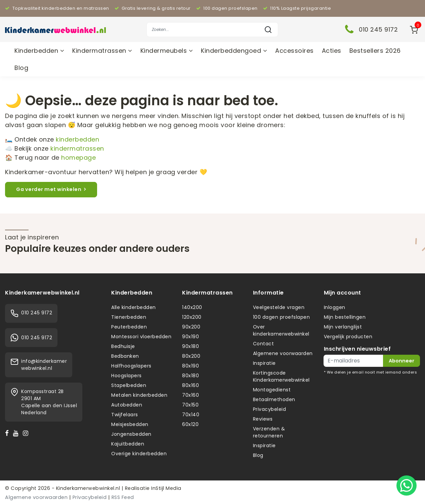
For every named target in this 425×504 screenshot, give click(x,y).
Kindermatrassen (102, 51)
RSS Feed (123, 497)
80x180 (190, 376)
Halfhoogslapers (131, 366)
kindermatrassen (77, 148)
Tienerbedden (129, 317)
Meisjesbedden (130, 424)
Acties (332, 51)
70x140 (191, 415)
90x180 (190, 346)
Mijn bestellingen (345, 317)
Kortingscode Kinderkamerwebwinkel (281, 376)
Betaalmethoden (274, 399)
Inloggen (335, 307)
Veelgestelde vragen (279, 307)
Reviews (263, 419)
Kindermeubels (167, 51)
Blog (21, 68)
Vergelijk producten (348, 337)
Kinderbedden (39, 51)
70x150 (190, 405)
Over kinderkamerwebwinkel (281, 330)
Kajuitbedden (128, 444)
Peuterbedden (129, 327)
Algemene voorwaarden (283, 353)
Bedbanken (125, 356)
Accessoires (294, 51)
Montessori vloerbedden (141, 337)
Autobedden (127, 405)
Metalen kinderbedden (139, 395)
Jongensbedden (131, 434)
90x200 (191, 327)
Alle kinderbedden (134, 307)
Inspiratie (264, 363)
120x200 (192, 317)
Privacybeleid (270, 409)
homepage (78, 158)
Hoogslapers (126, 376)
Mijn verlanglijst (343, 327)
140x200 (192, 307)
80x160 (190, 385)
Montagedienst (272, 390)
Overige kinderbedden (139, 454)
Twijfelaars (125, 415)
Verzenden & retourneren (269, 432)
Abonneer (401, 361)
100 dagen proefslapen (282, 317)
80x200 (191, 356)
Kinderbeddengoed (234, 51)
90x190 (190, 337)
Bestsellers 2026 (375, 51)
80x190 (190, 366)
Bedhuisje (123, 346)
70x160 (190, 395)
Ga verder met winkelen (51, 189)
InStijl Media (166, 488)
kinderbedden (77, 139)
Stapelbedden (129, 385)
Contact (264, 344)
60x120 (190, 424)
